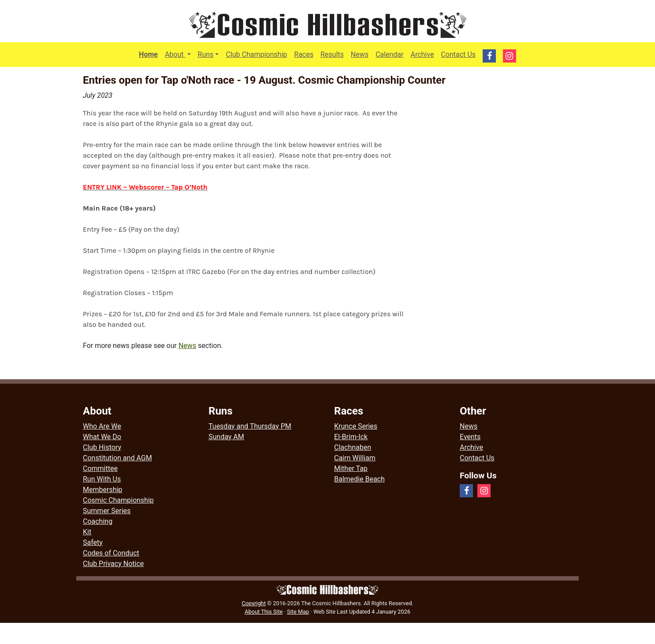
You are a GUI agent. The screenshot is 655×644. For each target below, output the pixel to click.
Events (470, 437)
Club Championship (256, 54)
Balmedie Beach (359, 479)
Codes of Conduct (111, 553)
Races (304, 54)
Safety (93, 542)
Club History (102, 447)
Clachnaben (353, 447)
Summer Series (107, 511)
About (180, 54)
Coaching (98, 521)
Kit (87, 532)
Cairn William (355, 458)
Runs (206, 54)
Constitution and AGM (117, 458)
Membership (102, 490)
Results (332, 54)
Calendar (389, 54)
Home (148, 54)
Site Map (298, 612)
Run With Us (102, 479)
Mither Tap (351, 468)
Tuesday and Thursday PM (250, 426)
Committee (100, 468)
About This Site (264, 612)
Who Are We (102, 426)
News (360, 54)
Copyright (254, 603)
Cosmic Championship (118, 500)
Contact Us (458, 54)
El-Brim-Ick (351, 437)
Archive (422, 54)
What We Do (102, 437)
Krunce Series (356, 426)
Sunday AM (226, 437)
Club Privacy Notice (113, 564)
